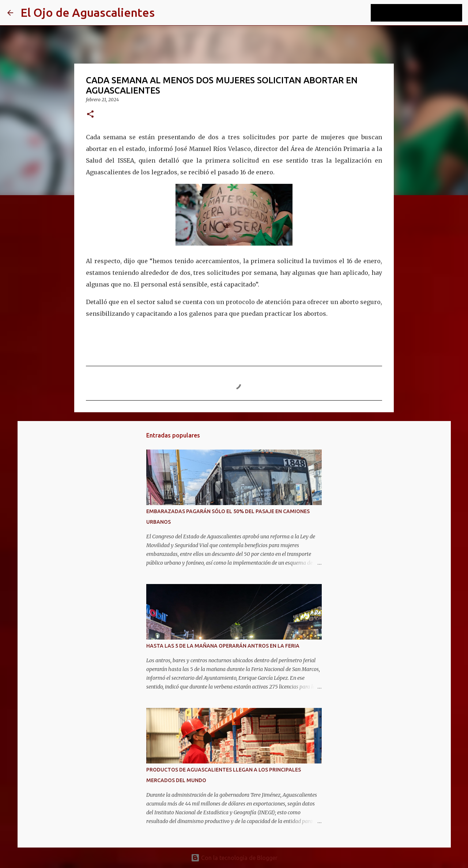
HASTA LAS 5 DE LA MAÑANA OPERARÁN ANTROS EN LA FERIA (223, 646)
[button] (90, 115)
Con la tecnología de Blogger (234, 858)
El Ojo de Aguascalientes (88, 12)
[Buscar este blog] (424, 13)
